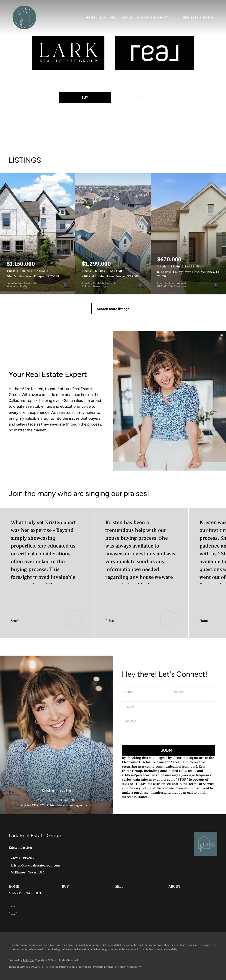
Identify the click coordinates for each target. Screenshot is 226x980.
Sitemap (120, 967)
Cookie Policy (58, 967)
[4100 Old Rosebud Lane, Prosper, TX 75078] (113, 234)
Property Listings (103, 967)
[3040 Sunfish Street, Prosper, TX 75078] (38, 234)
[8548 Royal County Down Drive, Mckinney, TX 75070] (188, 234)
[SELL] (141, 97)
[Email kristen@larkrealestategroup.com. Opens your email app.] (34, 866)
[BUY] (85, 97)
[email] (169, 707)
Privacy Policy (140, 788)
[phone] (193, 692)
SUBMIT (168, 750)
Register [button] (191, 18)
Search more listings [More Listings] (113, 309)
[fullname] (144, 692)
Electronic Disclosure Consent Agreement (155, 762)
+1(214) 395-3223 (33, 805)
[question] (169, 729)
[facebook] (13, 910)
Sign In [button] (209, 18)
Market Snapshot (153, 18)
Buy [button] (103, 18)
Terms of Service (201, 784)
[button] (24, 17)
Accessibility (134, 967)
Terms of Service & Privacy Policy (28, 967)
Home (90, 18)
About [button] (127, 18)
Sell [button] (114, 18)
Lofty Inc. (29, 960)
